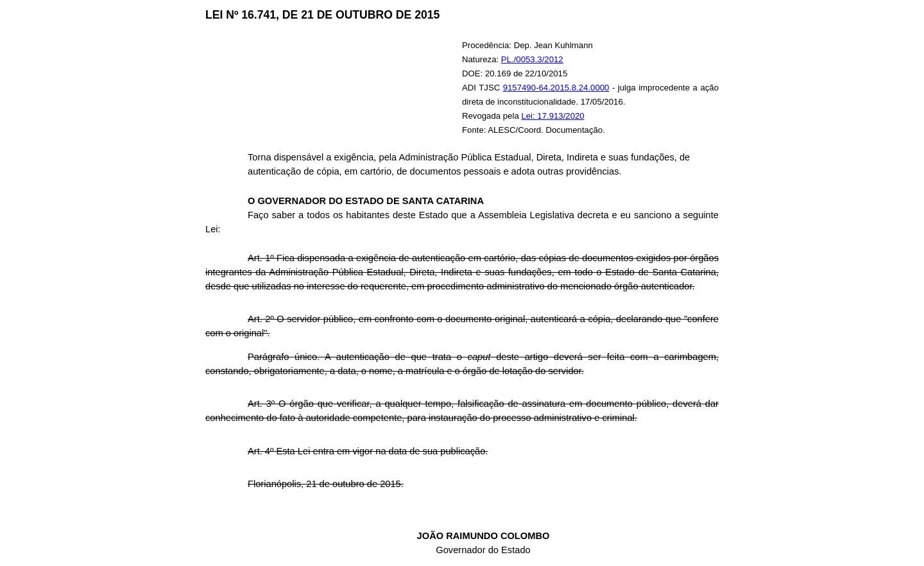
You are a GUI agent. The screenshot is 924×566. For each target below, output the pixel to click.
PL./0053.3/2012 (532, 59)
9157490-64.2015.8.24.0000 (556, 88)
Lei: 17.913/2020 (552, 116)
